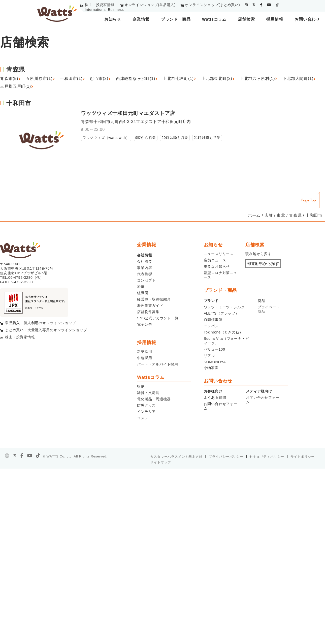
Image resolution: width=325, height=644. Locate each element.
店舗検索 (246, 19)
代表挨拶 (144, 274)
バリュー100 (215, 349)
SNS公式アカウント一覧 (158, 318)
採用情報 (275, 19)
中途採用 (144, 358)
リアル (209, 356)
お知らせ (113, 19)
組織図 (143, 293)
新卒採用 (144, 352)
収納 (141, 386)
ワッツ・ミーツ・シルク (224, 307)
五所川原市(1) (39, 79)
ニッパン (211, 326)
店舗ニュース (215, 260)
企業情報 (141, 19)
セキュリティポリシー (267, 457)
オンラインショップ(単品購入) (150, 5)
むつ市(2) (99, 79)
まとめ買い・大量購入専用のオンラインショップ (46, 330)
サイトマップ (161, 462)
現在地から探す (258, 254)
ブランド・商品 (176, 19)
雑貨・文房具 (148, 393)
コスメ (143, 418)
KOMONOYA (215, 362)
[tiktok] (278, 5)
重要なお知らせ (217, 266)
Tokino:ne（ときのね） (223, 332)
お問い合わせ (307, 19)
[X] (15, 456)
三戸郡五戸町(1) (15, 86)
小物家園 (211, 368)
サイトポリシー (303, 457)
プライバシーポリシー (226, 457)
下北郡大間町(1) (298, 79)
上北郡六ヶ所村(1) (257, 79)
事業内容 (144, 268)
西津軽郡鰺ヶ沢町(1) (136, 79)
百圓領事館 (213, 320)
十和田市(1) (71, 79)
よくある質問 (215, 397)
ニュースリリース (219, 254)
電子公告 (144, 324)
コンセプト (146, 280)
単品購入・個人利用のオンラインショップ (40, 323)
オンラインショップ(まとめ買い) (212, 5)
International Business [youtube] (104, 10)
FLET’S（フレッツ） (221, 313)
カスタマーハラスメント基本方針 (176, 457)
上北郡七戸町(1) (178, 79)
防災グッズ (146, 405)
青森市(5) (9, 79)
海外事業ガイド (150, 305)
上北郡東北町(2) (217, 79)
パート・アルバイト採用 (158, 364)
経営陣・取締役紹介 (154, 299)
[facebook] (261, 5)
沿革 (141, 287)
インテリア (146, 412)
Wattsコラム (214, 19)
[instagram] (246, 5)
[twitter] (254, 5)
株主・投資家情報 (100, 5)
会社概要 (144, 261)
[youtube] (269, 5)
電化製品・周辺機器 (154, 399)
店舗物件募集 (148, 312)
